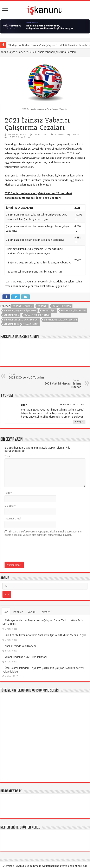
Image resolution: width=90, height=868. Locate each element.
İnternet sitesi (12, 519)
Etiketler (45, 612)
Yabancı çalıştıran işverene (20, 311)
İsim (8, 493)
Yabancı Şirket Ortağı (37, 315)
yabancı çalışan (62, 306)
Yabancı (43, 306)
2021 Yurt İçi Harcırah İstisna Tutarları (60, 384)
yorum (32, 612)
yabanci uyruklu (23, 306)
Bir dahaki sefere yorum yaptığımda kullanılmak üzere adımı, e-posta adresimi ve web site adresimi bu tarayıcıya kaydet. (44, 533)
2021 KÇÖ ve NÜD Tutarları (30, 376)
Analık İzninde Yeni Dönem (20, 646)
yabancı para (11, 315)
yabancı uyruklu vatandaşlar (21, 320)
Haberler (23, 52)
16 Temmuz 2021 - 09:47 (73, 405)
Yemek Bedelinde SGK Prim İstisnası (26, 657)
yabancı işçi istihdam (73, 311)
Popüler (18, 612)
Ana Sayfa (8, 52)
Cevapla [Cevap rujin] (79, 422)
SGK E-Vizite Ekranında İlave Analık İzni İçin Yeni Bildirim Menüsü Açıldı (46, 635)
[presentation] (36, 549)
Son (6, 612)
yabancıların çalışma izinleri (21, 324)
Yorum (8, 456)
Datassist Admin (17, 135)
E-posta (10, 506)
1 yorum (76, 135)
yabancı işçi (49, 311)
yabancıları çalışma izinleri (60, 320)
